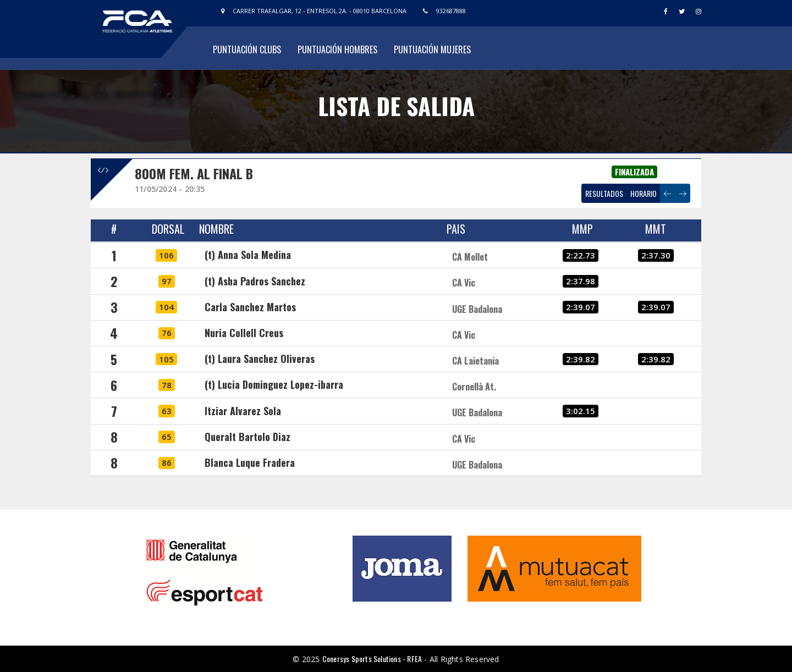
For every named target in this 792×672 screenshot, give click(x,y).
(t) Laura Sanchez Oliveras (260, 359)
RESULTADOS (604, 193)
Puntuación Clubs (247, 49)
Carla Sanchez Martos (250, 307)
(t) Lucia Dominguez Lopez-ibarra (274, 384)
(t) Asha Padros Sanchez (255, 281)
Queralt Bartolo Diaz (248, 437)
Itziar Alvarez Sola (243, 411)
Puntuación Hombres (337, 49)
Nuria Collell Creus (244, 333)
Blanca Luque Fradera (250, 462)
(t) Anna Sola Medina (248, 255)
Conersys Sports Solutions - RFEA (372, 659)
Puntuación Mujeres (432, 49)
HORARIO (643, 193)
